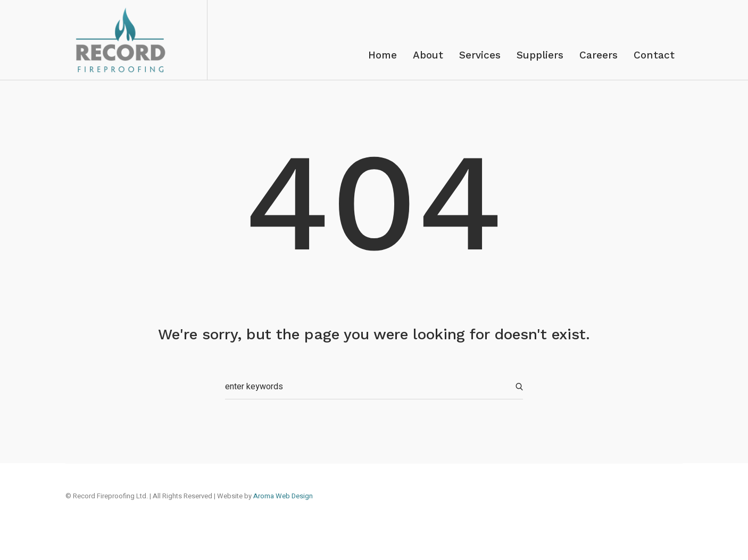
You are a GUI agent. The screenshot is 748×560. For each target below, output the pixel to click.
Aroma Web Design (283, 496)
